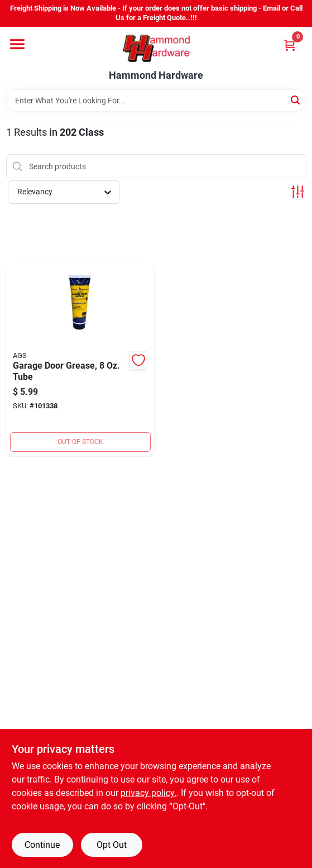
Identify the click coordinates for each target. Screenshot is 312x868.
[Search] (296, 100)
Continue (42, 845)
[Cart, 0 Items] (290, 45)
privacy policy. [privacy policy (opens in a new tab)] (148, 793)
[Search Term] (156, 101)
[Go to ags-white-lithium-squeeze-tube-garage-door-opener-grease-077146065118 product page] (80, 360)
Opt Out (112, 845)
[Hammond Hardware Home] (156, 48)
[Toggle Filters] (298, 192)
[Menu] (17, 44)
